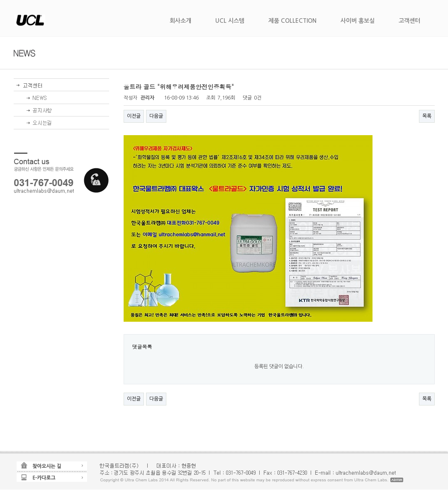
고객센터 (409, 21)
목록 (427, 116)
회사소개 (180, 21)
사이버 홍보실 (358, 21)
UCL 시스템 (230, 21)
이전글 (134, 116)
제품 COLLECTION (292, 21)
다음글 (156, 116)
